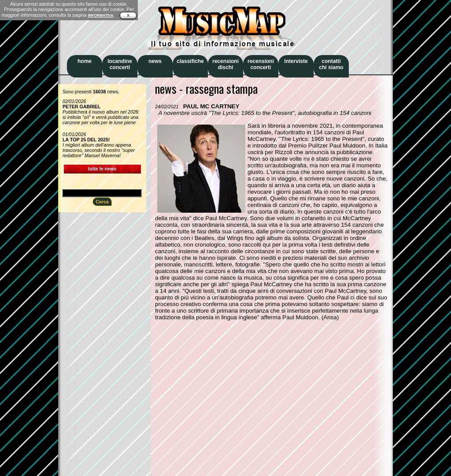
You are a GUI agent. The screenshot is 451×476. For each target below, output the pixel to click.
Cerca (102, 202)
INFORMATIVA (100, 15)
